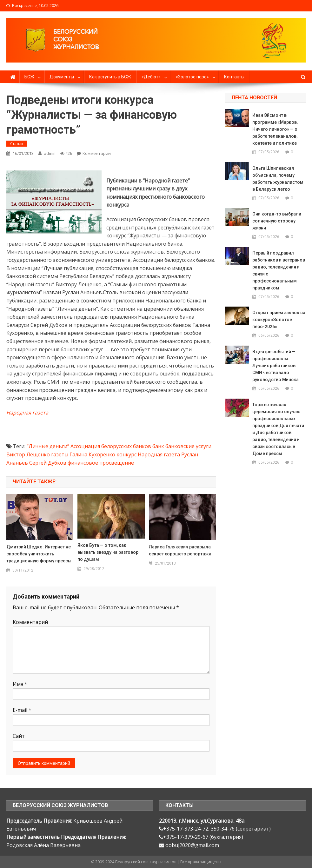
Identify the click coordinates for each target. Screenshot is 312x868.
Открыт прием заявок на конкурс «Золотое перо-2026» (279, 320)
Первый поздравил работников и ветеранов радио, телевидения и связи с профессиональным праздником (279, 270)
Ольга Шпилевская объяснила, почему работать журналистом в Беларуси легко (278, 179)
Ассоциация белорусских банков (111, 446)
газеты (60, 454)
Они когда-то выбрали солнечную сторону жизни (277, 221)
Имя (20, 684)
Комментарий (30, 622)
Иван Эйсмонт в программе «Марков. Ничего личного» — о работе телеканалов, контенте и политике (275, 129)
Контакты (234, 77)
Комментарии (97, 153)
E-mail (22, 710)
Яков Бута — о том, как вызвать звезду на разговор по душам (108, 552)
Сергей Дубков (48, 463)
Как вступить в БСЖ (110, 77)
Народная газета (27, 413)
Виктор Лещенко (28, 454)
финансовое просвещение (101, 463)
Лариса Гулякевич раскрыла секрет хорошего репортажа (180, 550)
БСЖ (29, 77)
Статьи (17, 144)
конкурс (126, 454)
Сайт (19, 736)
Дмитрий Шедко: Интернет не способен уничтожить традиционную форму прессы (39, 554)
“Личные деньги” (48, 446)
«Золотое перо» (192, 77)
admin (50, 153)
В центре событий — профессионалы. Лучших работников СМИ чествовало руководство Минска (275, 366)
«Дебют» (151, 77)
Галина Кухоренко (92, 454)
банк (158, 446)
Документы (62, 77)
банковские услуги (188, 446)
